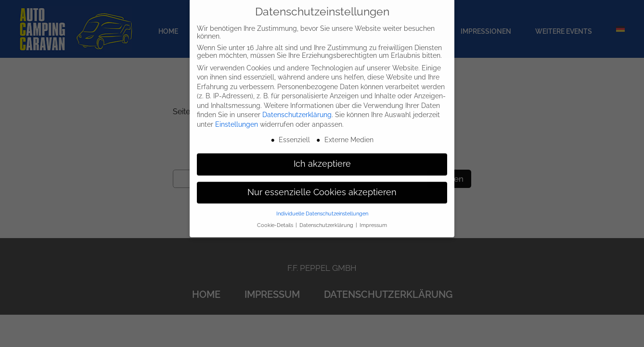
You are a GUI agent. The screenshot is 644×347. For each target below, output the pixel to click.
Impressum (373, 218)
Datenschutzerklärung (297, 108)
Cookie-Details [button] (276, 218)
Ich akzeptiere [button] (322, 157)
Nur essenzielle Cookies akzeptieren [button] (322, 186)
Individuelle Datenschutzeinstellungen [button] (322, 207)
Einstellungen (237, 118)
